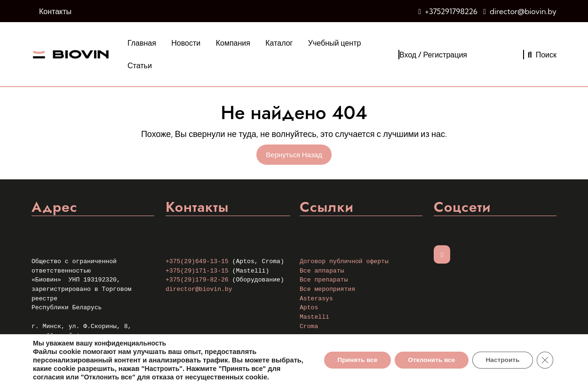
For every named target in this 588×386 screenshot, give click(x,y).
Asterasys (316, 299)
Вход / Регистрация (433, 55)
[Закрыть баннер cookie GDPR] (545, 356)
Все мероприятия (327, 289)
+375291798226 (451, 11)
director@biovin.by (523, 11)
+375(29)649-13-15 (197, 261)
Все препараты (324, 280)
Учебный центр (334, 43)
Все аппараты (322, 271)
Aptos (309, 308)
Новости (186, 43)
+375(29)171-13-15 (197, 271)
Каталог (279, 43)
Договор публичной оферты (344, 261)
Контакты (55, 11)
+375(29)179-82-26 (197, 280)
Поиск (542, 55)
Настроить (501, 356)
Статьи (140, 65)
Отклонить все (428, 356)
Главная (142, 43)
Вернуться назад (298, 156)
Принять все (351, 356)
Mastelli (314, 317)
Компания (233, 43)
